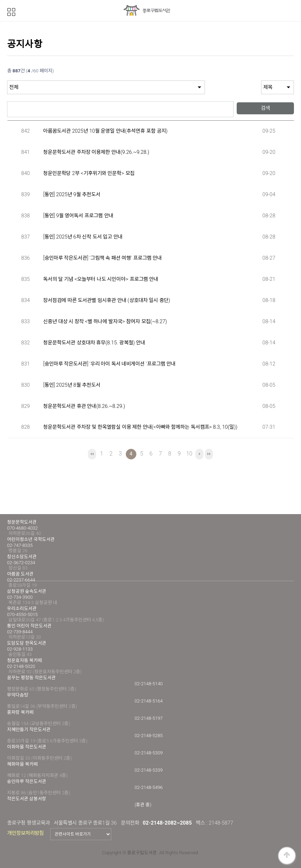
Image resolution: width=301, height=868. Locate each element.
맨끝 (209, 454)
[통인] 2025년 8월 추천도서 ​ (72, 385)
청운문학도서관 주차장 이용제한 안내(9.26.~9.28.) (96, 152)
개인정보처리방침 (25, 833)
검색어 (7, 98)
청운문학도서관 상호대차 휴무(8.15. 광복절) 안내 (94, 343)
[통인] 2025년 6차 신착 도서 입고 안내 (83, 237)
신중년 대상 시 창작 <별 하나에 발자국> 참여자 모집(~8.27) (105, 322)
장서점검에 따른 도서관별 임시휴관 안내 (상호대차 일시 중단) (107, 300)
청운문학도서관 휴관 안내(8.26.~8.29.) (84, 406)
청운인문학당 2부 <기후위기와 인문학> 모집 (89, 173)
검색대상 (7, 81)
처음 (92, 454)
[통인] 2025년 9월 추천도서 (72, 195)
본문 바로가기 (0, 0)
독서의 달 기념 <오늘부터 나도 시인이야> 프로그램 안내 (101, 279)
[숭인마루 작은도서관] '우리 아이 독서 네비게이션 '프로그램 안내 (109, 364)
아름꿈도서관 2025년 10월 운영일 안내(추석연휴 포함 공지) (105, 131)
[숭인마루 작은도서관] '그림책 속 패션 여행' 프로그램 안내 (102, 258)
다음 (199, 454)
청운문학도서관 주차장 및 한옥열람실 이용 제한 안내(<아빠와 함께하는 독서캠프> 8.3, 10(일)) (140, 427)
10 (188, 453)
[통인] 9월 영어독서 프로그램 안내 (78, 216)
